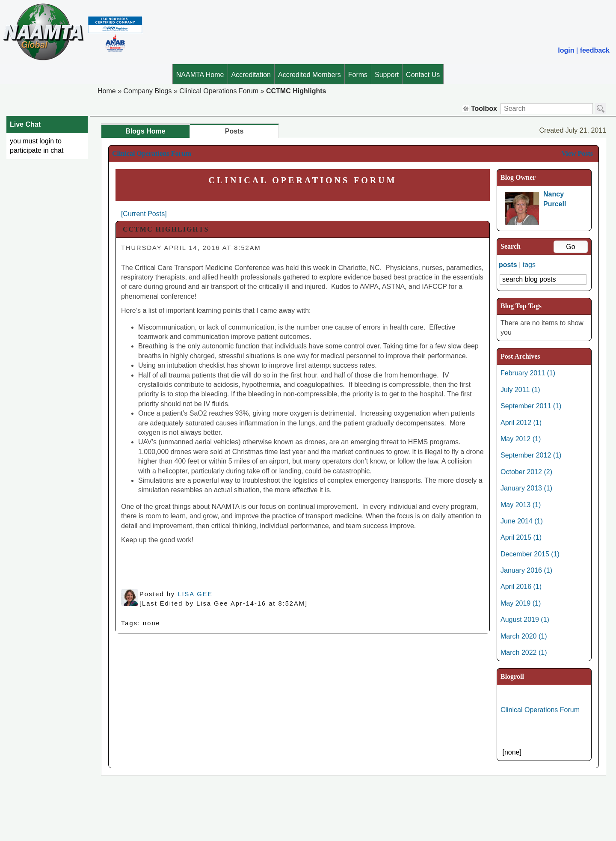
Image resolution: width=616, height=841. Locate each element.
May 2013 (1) (521, 505)
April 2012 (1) (521, 423)
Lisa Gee (195, 594)
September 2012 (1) (531, 455)
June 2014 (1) (522, 521)
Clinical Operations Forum (219, 91)
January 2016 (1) (526, 570)
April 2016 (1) (521, 587)
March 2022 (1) (524, 652)
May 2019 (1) (521, 603)
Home (107, 91)
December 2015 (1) (530, 554)
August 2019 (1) (525, 620)
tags (529, 265)
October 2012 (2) (526, 472)
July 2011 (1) (520, 390)
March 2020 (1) (524, 636)
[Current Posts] (144, 214)
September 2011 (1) (531, 406)
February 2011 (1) (528, 373)
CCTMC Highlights (296, 91)
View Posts (577, 153)
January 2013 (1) (526, 488)
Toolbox (480, 108)
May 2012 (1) (521, 439)
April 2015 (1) (521, 537)
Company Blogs (147, 91)
